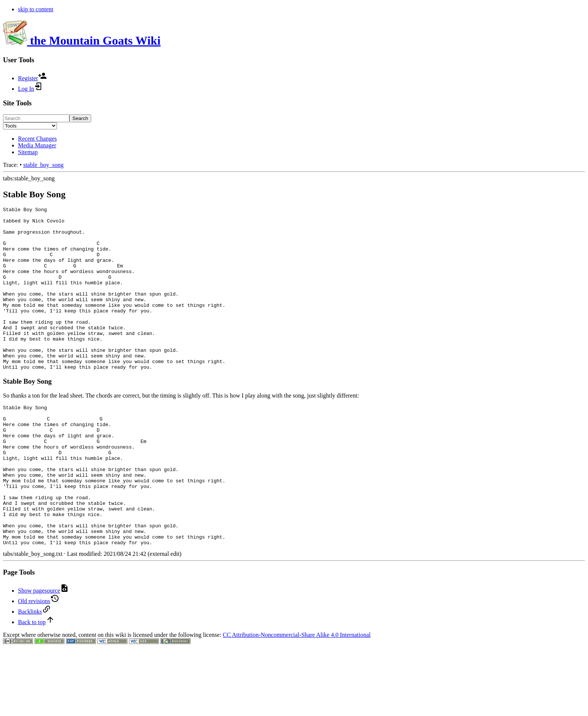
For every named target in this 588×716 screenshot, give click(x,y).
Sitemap (28, 152)
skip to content (36, 9)
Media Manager (37, 145)
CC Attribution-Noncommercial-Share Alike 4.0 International (297, 696)
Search (80, 118)
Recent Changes (37, 139)
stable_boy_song (43, 165)
